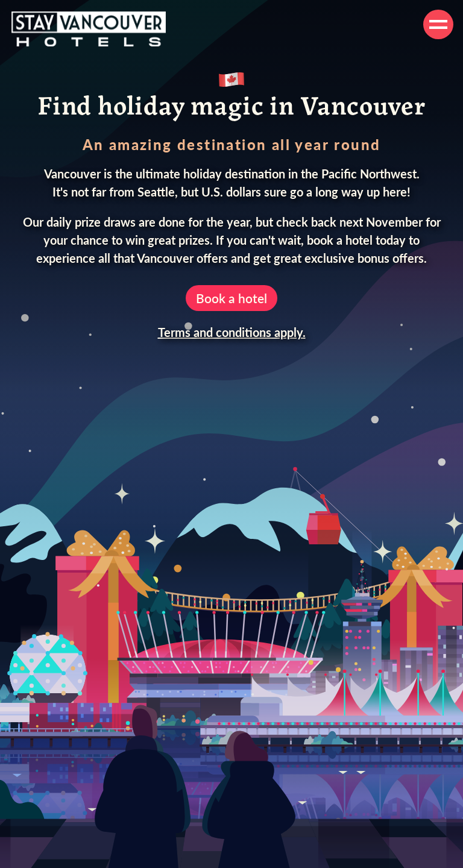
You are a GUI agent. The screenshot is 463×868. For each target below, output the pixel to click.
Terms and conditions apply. (232, 332)
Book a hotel (231, 298)
